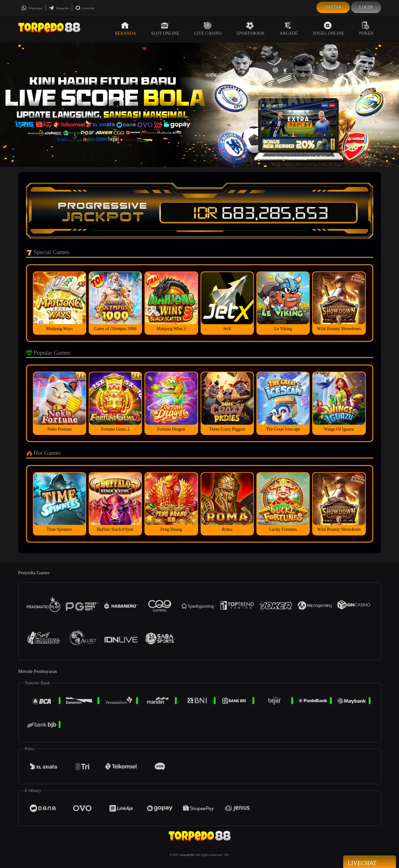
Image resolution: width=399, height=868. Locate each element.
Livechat (85, 8)
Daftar (333, 7)
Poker (366, 29)
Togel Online (328, 29)
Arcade (289, 29)
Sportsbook (251, 29)
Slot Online (165, 29)
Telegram (59, 8)
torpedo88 (187, 855)
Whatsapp (32, 8)
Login (366, 7)
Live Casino (208, 29)
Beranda (125, 29)
